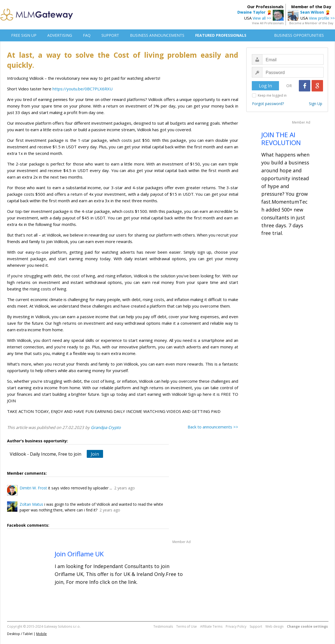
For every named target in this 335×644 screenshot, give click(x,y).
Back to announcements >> (213, 427)
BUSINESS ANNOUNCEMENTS (157, 35)
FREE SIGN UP (24, 35)
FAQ (87, 35)
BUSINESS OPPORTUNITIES (299, 35)
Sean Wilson (312, 12)
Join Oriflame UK (79, 554)
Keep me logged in (272, 95)
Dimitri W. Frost (33, 488)
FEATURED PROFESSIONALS (221, 35)
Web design (274, 626)
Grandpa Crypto (106, 427)
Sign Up (316, 104)
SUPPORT (110, 35)
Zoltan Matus (31, 504)
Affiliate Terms (211, 626)
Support (256, 626)
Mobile (41, 634)
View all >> (262, 18)
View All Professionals (268, 23)
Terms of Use (187, 626)
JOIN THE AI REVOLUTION (281, 139)
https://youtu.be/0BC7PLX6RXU (83, 89)
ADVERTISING (60, 35)
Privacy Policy (236, 626)
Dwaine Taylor (251, 12)
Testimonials (163, 626)
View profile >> (322, 18)
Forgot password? (268, 104)
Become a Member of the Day (311, 23)
